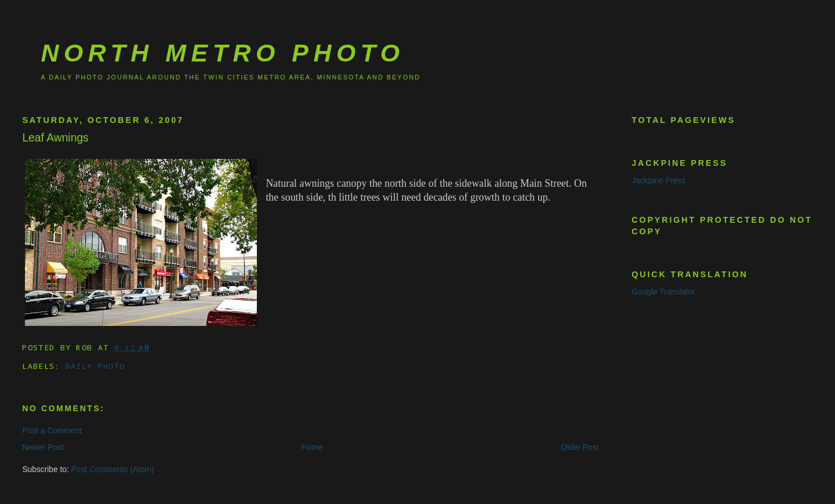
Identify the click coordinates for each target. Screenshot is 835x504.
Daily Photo (95, 366)
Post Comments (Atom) (113, 469)
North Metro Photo (222, 53)
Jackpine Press (658, 181)
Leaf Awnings (55, 138)
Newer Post (43, 447)
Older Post (580, 447)
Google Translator (663, 292)
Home (312, 447)
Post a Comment (52, 431)
